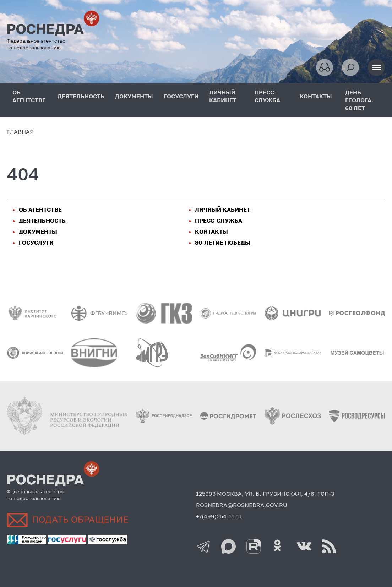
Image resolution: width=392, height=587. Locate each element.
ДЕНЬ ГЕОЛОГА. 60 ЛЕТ (359, 100)
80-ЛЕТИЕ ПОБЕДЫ (223, 243)
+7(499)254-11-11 (219, 516)
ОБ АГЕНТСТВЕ (29, 96)
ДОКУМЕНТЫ (134, 96)
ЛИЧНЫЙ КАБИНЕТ (223, 96)
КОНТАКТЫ (316, 96)
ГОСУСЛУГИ (181, 96)
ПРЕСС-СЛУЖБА (267, 96)
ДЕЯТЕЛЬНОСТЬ (81, 96)
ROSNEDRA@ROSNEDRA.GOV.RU (242, 505)
